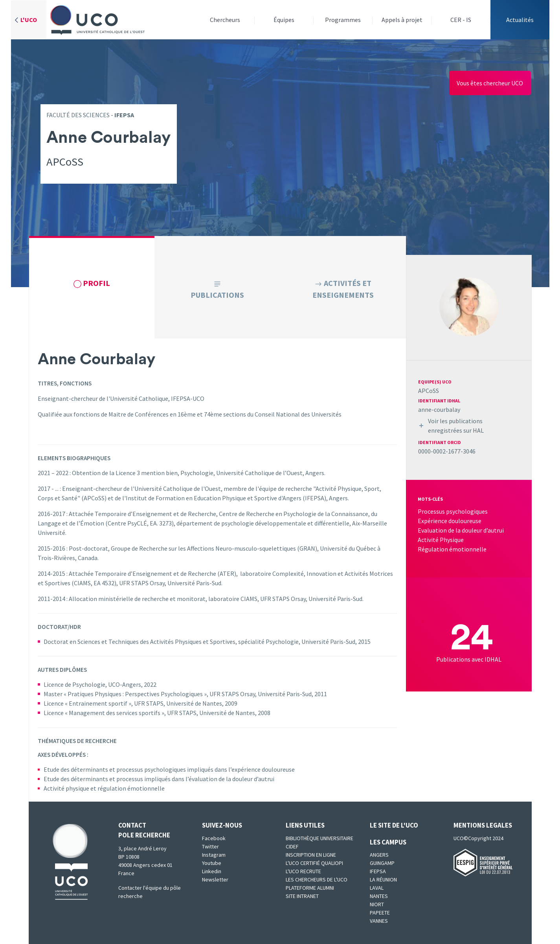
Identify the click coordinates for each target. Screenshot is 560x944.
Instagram (214, 855)
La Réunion (383, 879)
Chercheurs (225, 20)
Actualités (520, 20)
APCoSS (429, 391)
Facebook (214, 838)
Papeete (380, 913)
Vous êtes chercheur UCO (490, 83)
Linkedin (212, 871)
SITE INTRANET (302, 896)
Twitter (210, 846)
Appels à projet (402, 20)
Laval (377, 888)
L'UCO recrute (303, 871)
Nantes (379, 896)
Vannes (379, 921)
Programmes (343, 20)
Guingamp (382, 863)
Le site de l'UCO (394, 825)
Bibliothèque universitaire (319, 838)
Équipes (284, 20)
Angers (379, 855)
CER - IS (461, 20)
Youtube (212, 863)
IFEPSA (378, 871)
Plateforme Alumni (310, 888)
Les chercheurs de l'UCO (317, 879)
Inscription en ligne (311, 855)
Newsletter (215, 879)
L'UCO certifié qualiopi (314, 863)
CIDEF (292, 846)
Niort (377, 904)
